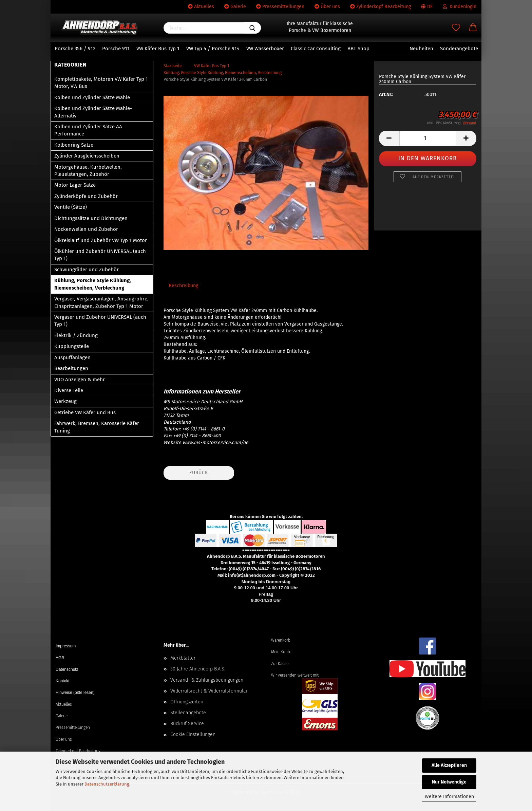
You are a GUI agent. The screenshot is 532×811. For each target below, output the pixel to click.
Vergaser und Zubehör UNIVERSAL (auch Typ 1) (100, 321)
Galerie (235, 7)
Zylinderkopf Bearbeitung (381, 7)
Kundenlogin (460, 7)
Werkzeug (65, 401)
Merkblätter (183, 658)
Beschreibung (183, 286)
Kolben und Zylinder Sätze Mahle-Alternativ (93, 112)
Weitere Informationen (449, 797)
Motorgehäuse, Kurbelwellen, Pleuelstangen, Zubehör (88, 171)
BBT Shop (358, 49)
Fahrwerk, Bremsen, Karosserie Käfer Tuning (97, 427)
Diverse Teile (69, 390)
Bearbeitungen (71, 368)
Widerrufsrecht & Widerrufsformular (209, 691)
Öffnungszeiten (187, 702)
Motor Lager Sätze (75, 185)
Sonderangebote (459, 49)
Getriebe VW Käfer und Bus (85, 412)
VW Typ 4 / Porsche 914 (213, 49)
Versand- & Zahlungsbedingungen (207, 680)
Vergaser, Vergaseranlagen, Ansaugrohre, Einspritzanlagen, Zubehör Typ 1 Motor (101, 302)
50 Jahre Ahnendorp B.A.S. (198, 669)
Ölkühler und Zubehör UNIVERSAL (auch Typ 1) (100, 255)
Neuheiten (421, 49)
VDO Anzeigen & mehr (80, 380)
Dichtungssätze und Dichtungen (91, 218)
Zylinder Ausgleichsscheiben (87, 156)
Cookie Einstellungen (193, 734)
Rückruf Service (187, 724)
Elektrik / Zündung (76, 335)
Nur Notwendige (449, 782)
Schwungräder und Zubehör (87, 270)
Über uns (327, 7)
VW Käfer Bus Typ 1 (158, 49)
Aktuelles (201, 7)
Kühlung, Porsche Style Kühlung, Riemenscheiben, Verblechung (93, 284)
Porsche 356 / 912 (75, 49)
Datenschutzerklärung (107, 784)
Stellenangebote (188, 713)
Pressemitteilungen (280, 7)
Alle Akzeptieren (449, 765)
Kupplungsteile (72, 346)
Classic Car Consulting (316, 49)
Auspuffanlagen (72, 357)
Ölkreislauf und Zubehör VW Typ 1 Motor (101, 240)
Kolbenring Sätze (74, 145)
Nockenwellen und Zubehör (86, 229)
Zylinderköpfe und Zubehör (86, 196)
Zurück (199, 473)
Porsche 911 (116, 49)
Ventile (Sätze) (71, 207)
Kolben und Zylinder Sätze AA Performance (88, 130)
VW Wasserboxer (265, 49)
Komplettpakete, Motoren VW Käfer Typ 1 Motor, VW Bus (101, 83)
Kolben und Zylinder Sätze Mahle (92, 97)
